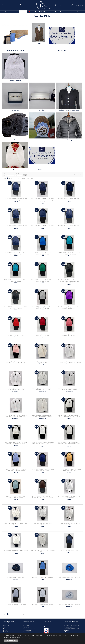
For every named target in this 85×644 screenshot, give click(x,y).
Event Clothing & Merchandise (43, 12)
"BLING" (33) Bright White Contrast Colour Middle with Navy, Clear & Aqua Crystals (69, 416)
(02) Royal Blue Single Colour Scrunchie (69, 578)
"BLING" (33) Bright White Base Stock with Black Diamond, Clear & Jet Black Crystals (69, 362)
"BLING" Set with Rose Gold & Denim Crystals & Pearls (16, 551)
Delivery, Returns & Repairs (30, 629)
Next (28, 178)
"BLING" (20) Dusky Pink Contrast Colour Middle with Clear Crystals (69, 335)
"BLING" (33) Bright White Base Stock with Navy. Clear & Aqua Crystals (42, 389)
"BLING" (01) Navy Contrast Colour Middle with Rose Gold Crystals (16, 253)
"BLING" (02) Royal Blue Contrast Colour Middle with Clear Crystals (43, 253)
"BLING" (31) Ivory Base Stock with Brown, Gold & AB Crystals (42, 362)
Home (7, 12)
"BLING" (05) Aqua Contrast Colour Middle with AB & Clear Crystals (69, 253)
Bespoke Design (59, 12)
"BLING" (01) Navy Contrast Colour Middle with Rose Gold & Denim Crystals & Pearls (69, 226)
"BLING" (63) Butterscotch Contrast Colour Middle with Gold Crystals (69, 470)
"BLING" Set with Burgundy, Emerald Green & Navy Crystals (16, 524)
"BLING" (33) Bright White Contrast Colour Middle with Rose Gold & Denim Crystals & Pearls (69, 444)
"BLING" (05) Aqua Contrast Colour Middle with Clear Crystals (16, 280)
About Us (14, 12)
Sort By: (8, 175)
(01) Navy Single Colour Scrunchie (16, 578)
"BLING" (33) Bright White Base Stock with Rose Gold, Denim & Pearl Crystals (42, 416)
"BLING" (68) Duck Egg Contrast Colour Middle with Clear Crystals (16, 497)
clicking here (20, 637)
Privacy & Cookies (28, 632)
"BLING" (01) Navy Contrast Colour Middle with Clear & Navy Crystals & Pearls (69, 199)
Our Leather (27, 627)
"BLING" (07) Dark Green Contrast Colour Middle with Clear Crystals (43, 280)
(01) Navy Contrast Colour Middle (69, 550)
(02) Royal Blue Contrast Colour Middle (43, 578)
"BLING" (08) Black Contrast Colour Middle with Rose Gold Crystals (16, 308)
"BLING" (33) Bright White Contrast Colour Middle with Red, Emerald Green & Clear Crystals (42, 444)
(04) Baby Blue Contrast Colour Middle (42, 605)
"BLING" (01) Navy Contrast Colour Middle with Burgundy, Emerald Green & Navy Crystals (42, 200)
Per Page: (19, 175)
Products (23, 12)
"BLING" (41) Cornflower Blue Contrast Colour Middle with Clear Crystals (16, 470)
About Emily (7, 626)
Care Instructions (28, 624)
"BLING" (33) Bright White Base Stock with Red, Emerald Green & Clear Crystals (16, 416)
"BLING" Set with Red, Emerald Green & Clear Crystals (69, 524)
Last (32, 178)
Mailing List (6, 632)
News (79, 12)
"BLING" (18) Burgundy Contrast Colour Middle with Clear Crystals (43, 335)
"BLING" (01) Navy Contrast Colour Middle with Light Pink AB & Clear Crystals (42, 226)
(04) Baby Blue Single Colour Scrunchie (69, 605)
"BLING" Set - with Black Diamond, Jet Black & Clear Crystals (69, 497)
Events (5, 630)
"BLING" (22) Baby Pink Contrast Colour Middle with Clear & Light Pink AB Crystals (16, 362)
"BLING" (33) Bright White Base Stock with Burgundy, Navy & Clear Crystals (16, 389)
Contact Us (71, 12)
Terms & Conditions (28, 630)
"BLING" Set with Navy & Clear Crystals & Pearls (42, 524)
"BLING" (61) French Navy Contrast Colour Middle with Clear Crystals (43, 470)
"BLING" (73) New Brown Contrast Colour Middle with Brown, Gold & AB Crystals (43, 497)
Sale (30, 12)
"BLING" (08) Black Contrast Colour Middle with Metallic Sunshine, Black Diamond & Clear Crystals (69, 281)
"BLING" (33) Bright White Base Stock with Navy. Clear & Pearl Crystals (69, 389)
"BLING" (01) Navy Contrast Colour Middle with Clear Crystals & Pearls (16, 226)
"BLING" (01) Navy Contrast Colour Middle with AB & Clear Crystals (16, 199)
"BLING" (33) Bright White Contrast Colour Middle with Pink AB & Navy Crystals (16, 443)
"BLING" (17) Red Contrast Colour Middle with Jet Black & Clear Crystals (16, 335)
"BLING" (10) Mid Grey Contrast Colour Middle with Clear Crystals (42, 308)
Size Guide (26, 626)
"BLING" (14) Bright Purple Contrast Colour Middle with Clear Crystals (69, 308)
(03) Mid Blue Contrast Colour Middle (16, 605)
